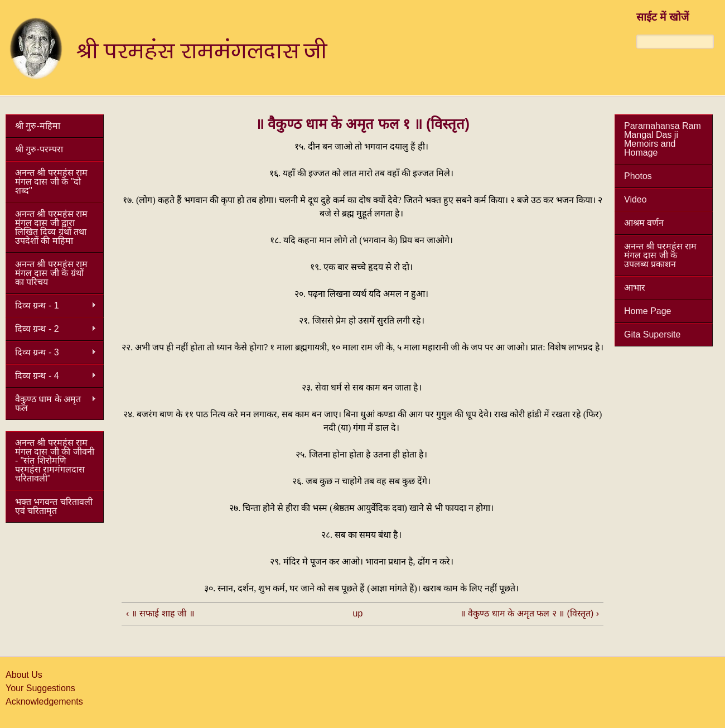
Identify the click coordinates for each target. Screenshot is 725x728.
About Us (24, 675)
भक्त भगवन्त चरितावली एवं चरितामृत (54, 506)
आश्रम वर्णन (644, 223)
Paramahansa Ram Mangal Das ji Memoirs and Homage (663, 139)
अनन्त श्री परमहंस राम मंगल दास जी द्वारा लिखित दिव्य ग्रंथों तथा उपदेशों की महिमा (51, 227)
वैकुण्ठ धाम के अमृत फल (51, 404)
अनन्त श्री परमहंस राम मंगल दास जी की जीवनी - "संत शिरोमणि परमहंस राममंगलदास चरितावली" (55, 461)
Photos (638, 176)
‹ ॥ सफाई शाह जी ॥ (160, 613)
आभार (635, 288)
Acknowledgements (44, 702)
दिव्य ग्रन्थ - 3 (51, 353)
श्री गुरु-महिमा (38, 126)
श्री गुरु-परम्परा (39, 149)
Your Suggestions (40, 688)
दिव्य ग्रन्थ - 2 (51, 329)
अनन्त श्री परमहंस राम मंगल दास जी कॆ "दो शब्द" (51, 182)
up (358, 613)
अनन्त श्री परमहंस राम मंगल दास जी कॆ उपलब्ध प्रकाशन (660, 255)
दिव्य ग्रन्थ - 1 (51, 306)
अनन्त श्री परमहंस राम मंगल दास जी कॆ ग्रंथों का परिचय (51, 273)
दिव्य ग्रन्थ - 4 (51, 376)
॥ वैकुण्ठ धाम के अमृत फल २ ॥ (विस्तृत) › (530, 613)
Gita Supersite (652, 334)
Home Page (648, 311)
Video (635, 199)
